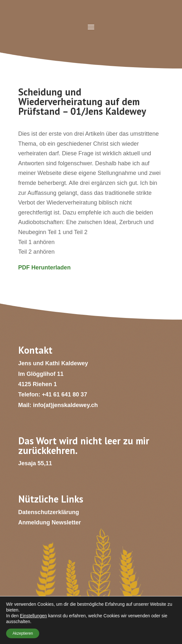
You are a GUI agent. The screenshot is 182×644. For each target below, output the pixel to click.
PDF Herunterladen (45, 268)
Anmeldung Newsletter (50, 522)
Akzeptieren (23, 633)
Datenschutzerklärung (49, 512)
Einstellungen (33, 616)
